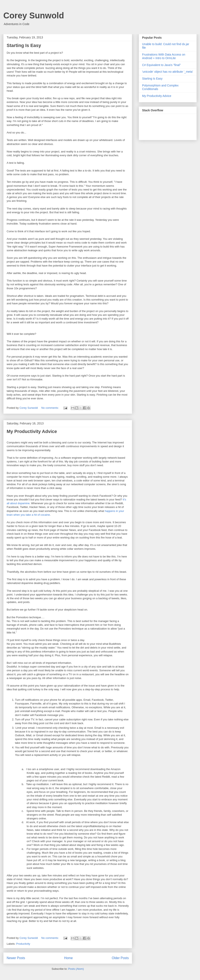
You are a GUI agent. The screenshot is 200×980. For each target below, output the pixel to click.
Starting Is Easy (24, 45)
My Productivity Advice (32, 431)
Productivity (23, 944)
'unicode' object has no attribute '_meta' (167, 72)
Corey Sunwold (34, 15)
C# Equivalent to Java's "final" (161, 65)
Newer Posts (16, 958)
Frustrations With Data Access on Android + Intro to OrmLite (164, 56)
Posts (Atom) (76, 969)
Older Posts (120, 958)
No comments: (50, 408)
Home (69, 958)
